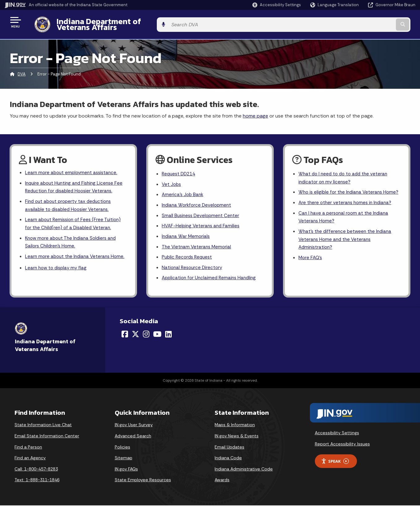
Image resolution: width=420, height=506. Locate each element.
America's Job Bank (183, 191)
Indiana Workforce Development (198, 202)
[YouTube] (157, 335)
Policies (122, 447)
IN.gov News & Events (237, 436)
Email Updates (229, 447)
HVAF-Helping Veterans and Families (202, 224)
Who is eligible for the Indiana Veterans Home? (342, 193)
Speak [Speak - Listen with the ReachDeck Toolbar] (335, 462)
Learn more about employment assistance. (73, 168)
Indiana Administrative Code (244, 470)
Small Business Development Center (202, 213)
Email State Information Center (47, 436)
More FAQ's (311, 266)
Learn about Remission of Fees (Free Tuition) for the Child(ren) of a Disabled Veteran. (75, 222)
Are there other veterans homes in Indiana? (347, 208)
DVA (22, 69)
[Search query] (368, 22)
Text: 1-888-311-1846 (37, 480)
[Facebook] (125, 335)
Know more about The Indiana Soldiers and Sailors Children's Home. (73, 241)
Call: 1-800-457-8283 (36, 470)
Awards (222, 480)
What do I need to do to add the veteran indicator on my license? (345, 174)
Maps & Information (235, 425)
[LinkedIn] (168, 335)
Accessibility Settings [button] (337, 433)
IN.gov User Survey (134, 425)
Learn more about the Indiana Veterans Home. (69, 260)
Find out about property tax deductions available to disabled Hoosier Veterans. (71, 203)
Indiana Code (228, 458)
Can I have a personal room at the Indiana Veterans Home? (345, 223)
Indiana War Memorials (187, 235)
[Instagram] (146, 335)
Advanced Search (133, 436)
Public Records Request (188, 257)
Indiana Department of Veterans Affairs (123, 22)
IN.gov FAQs (126, 470)
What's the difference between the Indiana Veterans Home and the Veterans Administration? (347, 247)
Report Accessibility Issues (342, 444)
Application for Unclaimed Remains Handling (211, 279)
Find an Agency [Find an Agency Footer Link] (30, 458)
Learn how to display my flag (57, 277)
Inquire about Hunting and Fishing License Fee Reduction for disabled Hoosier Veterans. (76, 183)
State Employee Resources (143, 480)
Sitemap (124, 458)
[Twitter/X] (135, 335)
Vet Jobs (172, 180)
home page (255, 111)
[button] (277, 5)
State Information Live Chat (43, 425)
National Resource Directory (193, 267)
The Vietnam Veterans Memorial (198, 246)
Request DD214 (180, 170)
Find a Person (28, 447)
